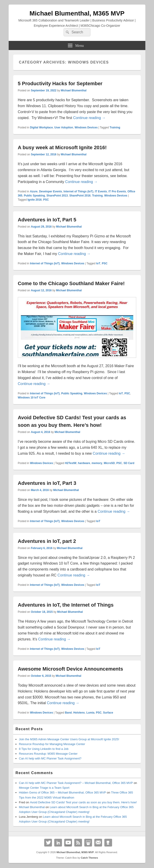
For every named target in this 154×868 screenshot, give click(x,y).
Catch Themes (89, 858)
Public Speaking (35, 196)
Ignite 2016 (35, 200)
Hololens (79, 713)
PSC (46, 200)
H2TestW (71, 463)
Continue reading (89, 118)
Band (68, 713)
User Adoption (64, 127)
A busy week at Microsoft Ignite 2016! (62, 147)
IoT (98, 263)
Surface (108, 713)
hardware (84, 463)
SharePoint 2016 (80, 196)
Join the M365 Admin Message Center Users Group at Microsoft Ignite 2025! (69, 739)
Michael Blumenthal (74, 90)
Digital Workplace (41, 127)
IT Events (101, 191)
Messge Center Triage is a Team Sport (44, 788)
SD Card (129, 463)
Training (115, 127)
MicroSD (109, 463)
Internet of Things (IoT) (78, 191)
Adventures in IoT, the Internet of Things (66, 605)
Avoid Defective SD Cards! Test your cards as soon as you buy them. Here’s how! (83, 802)
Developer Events (50, 191)
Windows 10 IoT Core (32, 398)
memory (97, 463)
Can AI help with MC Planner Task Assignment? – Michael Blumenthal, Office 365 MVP (76, 783)
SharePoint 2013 (57, 196)
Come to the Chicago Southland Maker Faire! (71, 283)
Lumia (90, 713)
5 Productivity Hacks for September (60, 84)
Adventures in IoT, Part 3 (47, 483)
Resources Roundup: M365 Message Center (48, 754)
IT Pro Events (117, 191)
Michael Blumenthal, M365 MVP (77, 13)
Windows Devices (86, 127)
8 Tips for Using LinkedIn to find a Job (44, 749)
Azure (34, 191)
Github (108, 843)
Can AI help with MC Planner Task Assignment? (50, 758)
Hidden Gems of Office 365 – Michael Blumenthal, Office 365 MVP (63, 792)
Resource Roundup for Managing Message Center (52, 744)
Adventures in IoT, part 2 (47, 541)
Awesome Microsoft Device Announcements (70, 669)
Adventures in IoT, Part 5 (47, 220)
